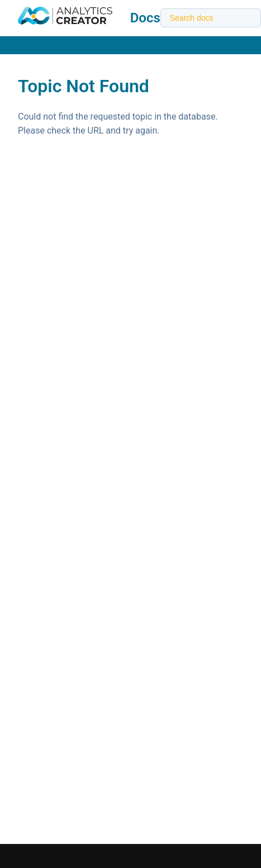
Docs (145, 18)
